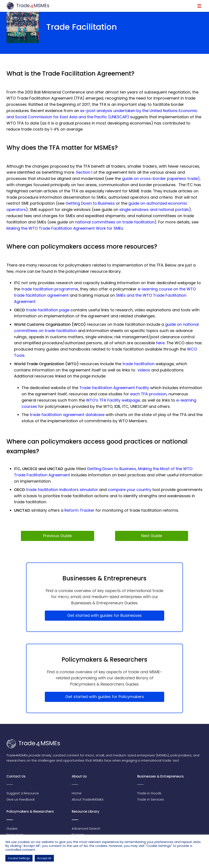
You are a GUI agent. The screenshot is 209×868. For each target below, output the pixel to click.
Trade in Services (151, 799)
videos (144, 370)
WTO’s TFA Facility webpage (113, 400)
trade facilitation (138, 364)
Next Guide (152, 536)
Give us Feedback (21, 799)
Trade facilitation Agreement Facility (114, 388)
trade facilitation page (48, 310)
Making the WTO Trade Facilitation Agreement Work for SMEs (65, 228)
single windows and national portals (154, 210)
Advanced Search (86, 828)
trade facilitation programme (50, 289)
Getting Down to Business (90, 203)
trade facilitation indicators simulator (62, 490)
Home (77, 793)
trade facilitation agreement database (67, 415)
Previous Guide (57, 536)
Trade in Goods (149, 793)
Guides (12, 828)
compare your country (129, 490)
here (160, 343)
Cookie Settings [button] (19, 858)
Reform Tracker (79, 510)
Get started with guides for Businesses (104, 615)
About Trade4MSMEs (88, 799)
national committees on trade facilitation (115, 222)
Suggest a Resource (23, 793)
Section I (84, 172)
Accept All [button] (44, 858)
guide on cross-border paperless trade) (161, 178)
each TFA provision (148, 394)
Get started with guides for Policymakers (105, 697)
